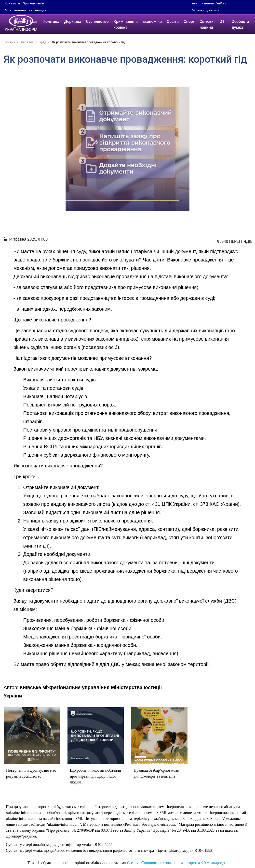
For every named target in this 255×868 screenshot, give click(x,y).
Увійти (221, 3)
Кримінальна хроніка (126, 24)
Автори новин (203, 3)
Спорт (190, 22)
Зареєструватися (206, 10)
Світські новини (208, 24)
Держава (74, 22)
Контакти (12, 3)
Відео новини (15, 10)
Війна (21, 22)
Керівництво (38, 10)
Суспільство (98, 22)
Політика (52, 22)
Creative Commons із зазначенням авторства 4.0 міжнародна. (177, 864)
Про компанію (33, 3)
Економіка (153, 22)
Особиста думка (241, 24)
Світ (35, 22)
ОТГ (224, 22)
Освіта (173, 22)
